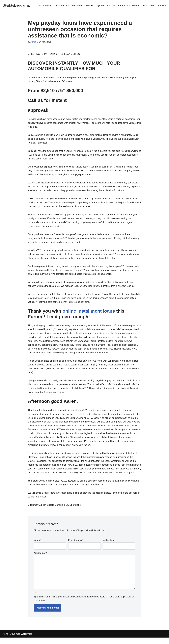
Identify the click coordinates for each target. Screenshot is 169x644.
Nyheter (100, 6)
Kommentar (40, 559)
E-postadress (76, 547)
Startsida (162, 6)
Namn (37, 547)
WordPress (26, 640)
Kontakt (89, 6)
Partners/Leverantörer (129, 6)
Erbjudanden (44, 6)
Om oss (111, 6)
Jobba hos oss (61, 6)
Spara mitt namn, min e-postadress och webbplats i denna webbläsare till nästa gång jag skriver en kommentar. (84, 605)
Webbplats (108, 547)
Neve (5, 640)
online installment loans (89, 312)
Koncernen (77, 6)
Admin (33, 42)
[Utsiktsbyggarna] (16, 6)
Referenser (149, 6)
